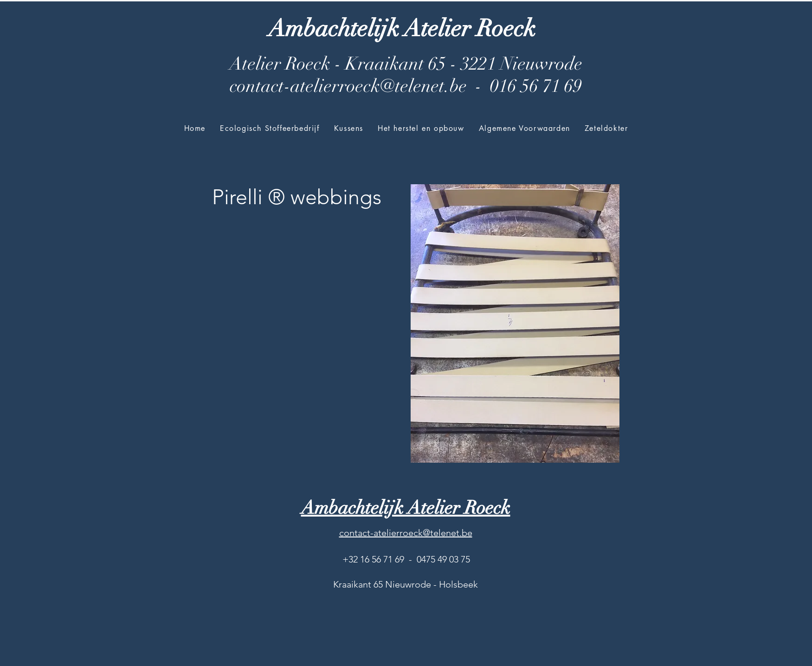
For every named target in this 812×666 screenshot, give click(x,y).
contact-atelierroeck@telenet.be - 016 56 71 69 (406, 86)
